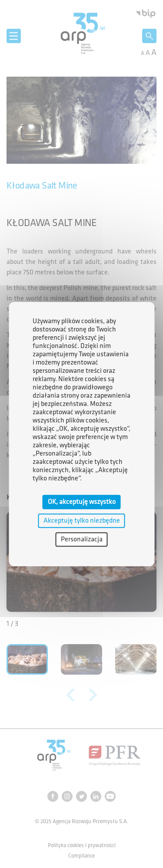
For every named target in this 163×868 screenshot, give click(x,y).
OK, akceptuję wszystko (82, 502)
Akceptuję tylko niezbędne (82, 521)
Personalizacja (82, 539)
